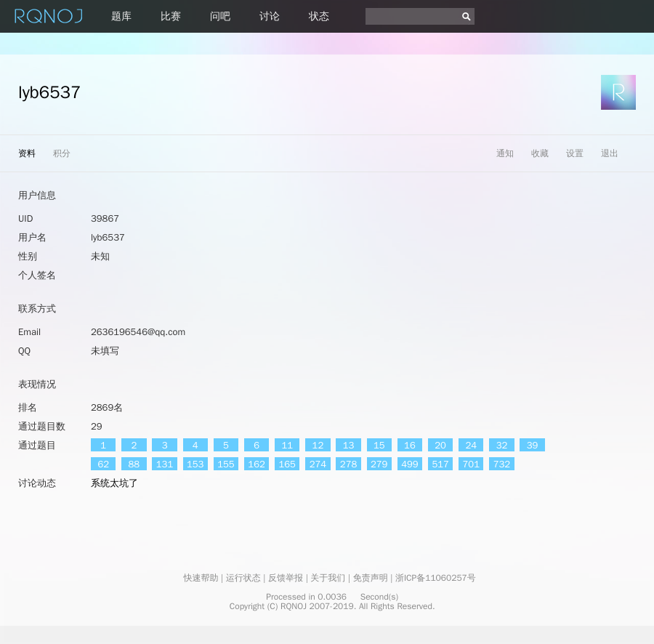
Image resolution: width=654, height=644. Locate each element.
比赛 (171, 16)
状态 (319, 16)
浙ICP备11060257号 (436, 578)
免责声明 (371, 578)
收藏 (540, 153)
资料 (27, 153)
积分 (62, 153)
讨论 (270, 16)
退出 (610, 153)
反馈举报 (286, 578)
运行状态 (243, 578)
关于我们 (328, 578)
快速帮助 (201, 578)
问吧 (220, 16)
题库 (121, 16)
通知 (505, 153)
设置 (575, 153)
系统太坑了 (114, 483)
